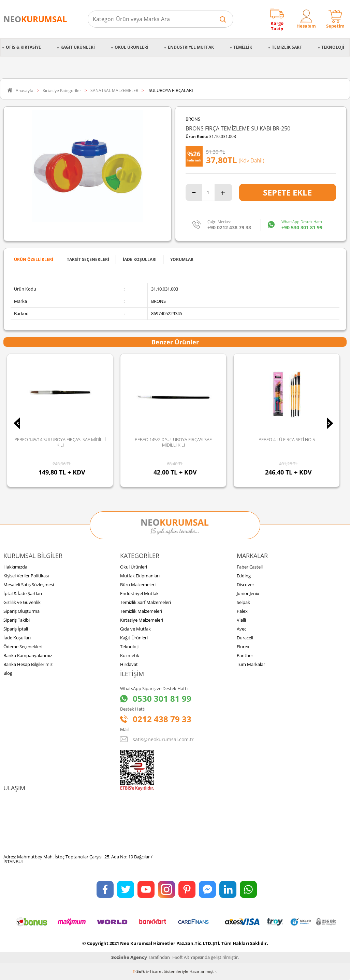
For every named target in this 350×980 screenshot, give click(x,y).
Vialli (241, 620)
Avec (242, 629)
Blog (8, 673)
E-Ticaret (154, 971)
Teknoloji (333, 47)
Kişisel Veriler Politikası (26, 576)
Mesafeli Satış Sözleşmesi (29, 585)
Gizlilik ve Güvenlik (22, 602)
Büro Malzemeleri (138, 585)
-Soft (139, 971)
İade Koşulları (17, 638)
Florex (243, 647)
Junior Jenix (248, 593)
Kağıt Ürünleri (78, 47)
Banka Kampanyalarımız (28, 655)
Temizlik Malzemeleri (141, 611)
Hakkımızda (15, 567)
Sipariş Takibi (17, 620)
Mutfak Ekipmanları (140, 576)
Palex (242, 611)
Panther (245, 655)
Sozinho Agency (129, 957)
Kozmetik (130, 655)
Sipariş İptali (16, 629)
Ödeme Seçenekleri (23, 647)
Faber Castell (250, 567)
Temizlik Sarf (287, 47)
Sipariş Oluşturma (21, 611)
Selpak (243, 602)
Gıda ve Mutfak (135, 629)
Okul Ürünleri (132, 47)
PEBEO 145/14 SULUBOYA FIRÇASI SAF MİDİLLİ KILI (60, 442)
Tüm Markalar (251, 664)
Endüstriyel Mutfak (191, 47)
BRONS (193, 119)
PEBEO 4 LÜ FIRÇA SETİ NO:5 (287, 439)
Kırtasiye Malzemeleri (142, 620)
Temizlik (243, 47)
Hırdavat (129, 664)
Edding (244, 576)
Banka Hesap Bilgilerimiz (28, 664)
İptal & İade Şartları (23, 593)
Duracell (245, 638)
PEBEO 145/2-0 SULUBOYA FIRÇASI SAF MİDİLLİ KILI (173, 442)
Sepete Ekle (287, 192)
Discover (245, 585)
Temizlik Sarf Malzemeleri (145, 602)
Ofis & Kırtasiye (23, 47)
